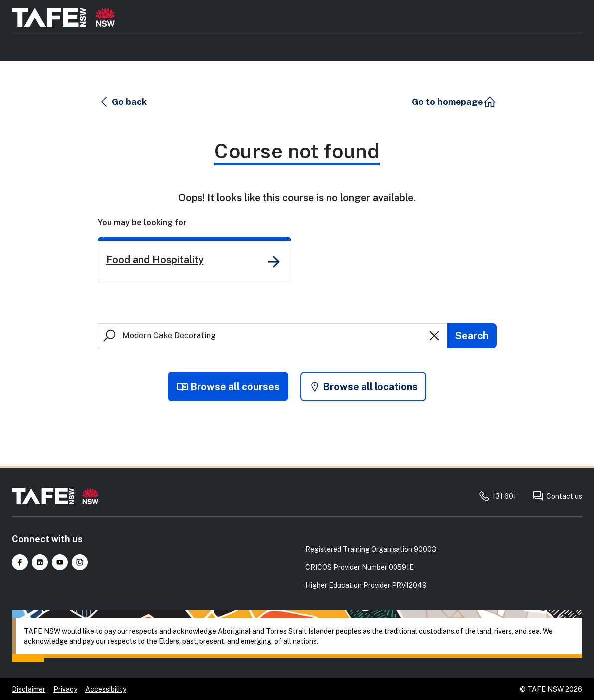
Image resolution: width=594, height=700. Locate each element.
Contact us (557, 496)
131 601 (497, 496)
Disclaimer (29, 689)
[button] (123, 102)
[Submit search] (472, 336)
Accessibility (106, 689)
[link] (195, 260)
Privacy (65, 689)
